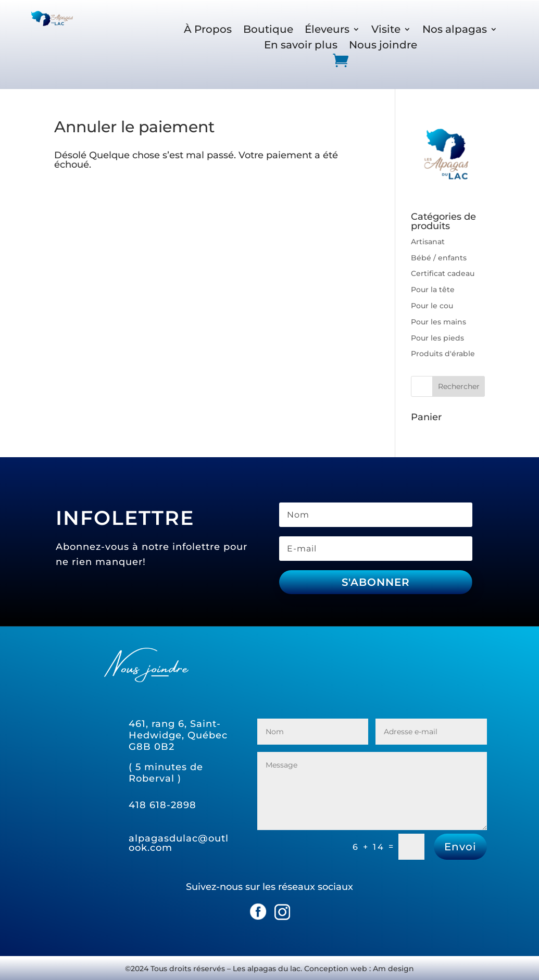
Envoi (460, 847)
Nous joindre (383, 46)
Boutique (268, 30)
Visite (386, 30)
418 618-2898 (162, 805)
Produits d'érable (443, 354)
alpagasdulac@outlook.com (179, 843)
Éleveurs (327, 30)
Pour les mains (438, 322)
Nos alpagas (455, 30)
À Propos (208, 30)
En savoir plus (301, 46)
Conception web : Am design (359, 969)
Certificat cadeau (443, 273)
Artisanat (428, 242)
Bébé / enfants (439, 258)
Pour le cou (432, 306)
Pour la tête (433, 290)
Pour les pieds (437, 338)
